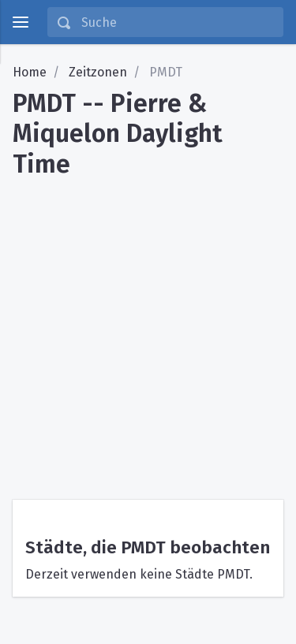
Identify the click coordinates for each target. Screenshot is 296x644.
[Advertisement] (148, 333)
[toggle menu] (21, 22)
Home (30, 72)
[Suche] (177, 22)
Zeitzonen (98, 72)
